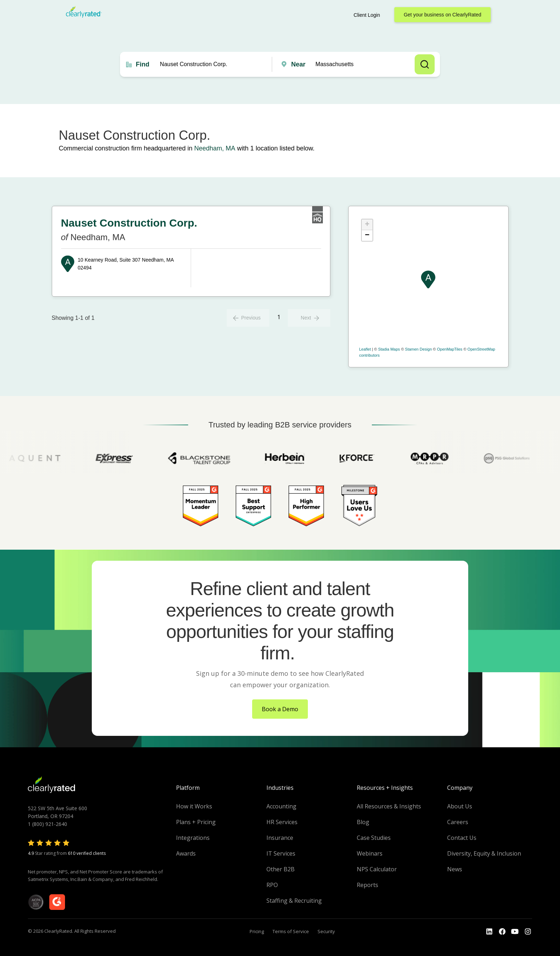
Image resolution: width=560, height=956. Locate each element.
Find (142, 64)
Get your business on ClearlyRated (442, 15)
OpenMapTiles (449, 349)
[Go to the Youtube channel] (515, 932)
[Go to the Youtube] (502, 932)
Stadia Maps (389, 349)
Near (298, 64)
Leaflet (365, 349)
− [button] (367, 236)
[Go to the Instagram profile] (528, 932)
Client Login (367, 15)
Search (425, 64)
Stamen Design (418, 349)
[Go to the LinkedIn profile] (489, 932)
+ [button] (367, 225)
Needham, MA (215, 148)
